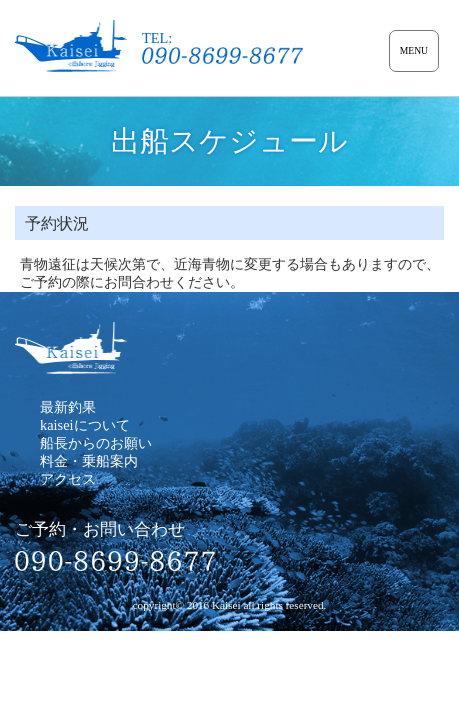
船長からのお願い (96, 443)
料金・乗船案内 (89, 461)
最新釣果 (68, 407)
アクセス (68, 479)
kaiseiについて (85, 425)
